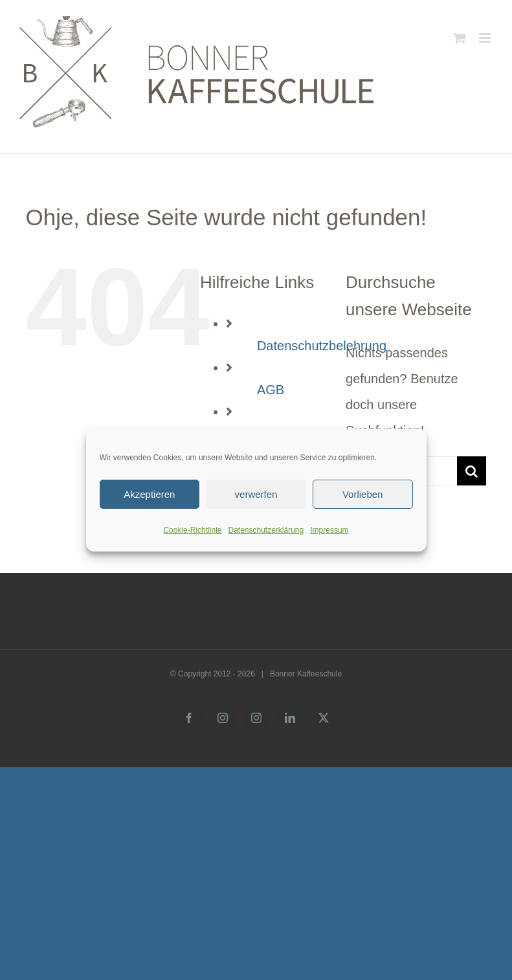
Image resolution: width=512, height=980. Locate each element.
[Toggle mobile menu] (486, 38)
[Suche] (472, 471)
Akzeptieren (149, 494)
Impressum (329, 530)
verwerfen (256, 494)
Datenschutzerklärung (266, 530)
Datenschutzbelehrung (322, 346)
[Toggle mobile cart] (460, 38)
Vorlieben (363, 494)
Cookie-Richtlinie (192, 530)
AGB (271, 390)
